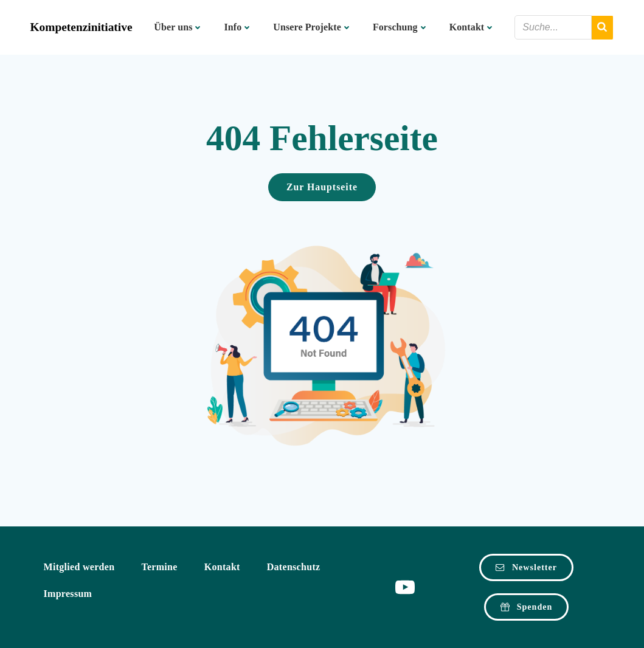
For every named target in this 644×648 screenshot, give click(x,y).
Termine (159, 567)
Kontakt (473, 27)
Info (238, 27)
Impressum (68, 594)
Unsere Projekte (313, 27)
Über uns (178, 27)
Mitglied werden (79, 567)
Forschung (401, 27)
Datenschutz (294, 567)
